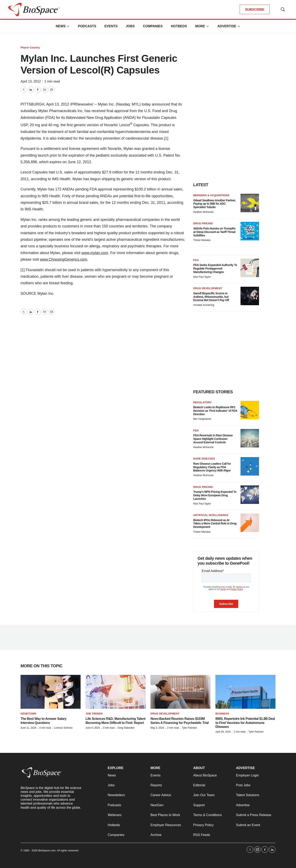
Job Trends (94, 714)
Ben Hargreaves (202, 419)
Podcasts (87, 26)
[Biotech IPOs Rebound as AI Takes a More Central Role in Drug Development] (250, 523)
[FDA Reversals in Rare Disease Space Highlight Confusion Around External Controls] (250, 438)
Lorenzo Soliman (63, 728)
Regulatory (202, 402)
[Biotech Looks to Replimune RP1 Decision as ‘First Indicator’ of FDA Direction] (250, 410)
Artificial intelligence (211, 515)
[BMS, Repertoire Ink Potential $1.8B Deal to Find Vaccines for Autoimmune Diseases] (245, 692)
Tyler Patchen (189, 728)
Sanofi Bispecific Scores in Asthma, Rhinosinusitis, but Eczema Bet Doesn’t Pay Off (211, 297)
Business (222, 714)
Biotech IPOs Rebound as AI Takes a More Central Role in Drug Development (215, 524)
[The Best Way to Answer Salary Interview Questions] (51, 692)
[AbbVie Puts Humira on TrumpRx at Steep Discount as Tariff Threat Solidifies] (250, 231)
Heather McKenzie (203, 212)
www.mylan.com (95, 253)
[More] (68, 26)
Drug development (208, 288)
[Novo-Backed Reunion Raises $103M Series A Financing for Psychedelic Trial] (180, 692)
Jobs (130, 26)
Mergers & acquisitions (211, 195)
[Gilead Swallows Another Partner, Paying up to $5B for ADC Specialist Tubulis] (250, 203)
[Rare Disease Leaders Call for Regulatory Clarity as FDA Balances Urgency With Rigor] (250, 466)
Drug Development (165, 714)
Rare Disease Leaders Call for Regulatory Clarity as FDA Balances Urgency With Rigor (212, 467)
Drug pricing (203, 223)
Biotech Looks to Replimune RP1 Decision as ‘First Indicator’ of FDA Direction (215, 411)
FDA (196, 260)
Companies (153, 26)
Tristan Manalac (202, 240)
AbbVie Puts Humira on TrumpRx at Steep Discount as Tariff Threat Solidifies (214, 232)
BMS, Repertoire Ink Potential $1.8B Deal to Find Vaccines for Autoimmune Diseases (245, 723)
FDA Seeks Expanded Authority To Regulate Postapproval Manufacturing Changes (215, 268)
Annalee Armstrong (204, 305)
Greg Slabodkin (126, 728)
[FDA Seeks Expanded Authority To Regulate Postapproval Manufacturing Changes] (250, 268)
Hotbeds (179, 26)
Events (111, 26)
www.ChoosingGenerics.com (64, 259)
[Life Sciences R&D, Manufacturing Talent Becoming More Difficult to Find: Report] (116, 692)
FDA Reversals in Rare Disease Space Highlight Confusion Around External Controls (213, 439)
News (61, 26)
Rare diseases (204, 459)
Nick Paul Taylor (202, 277)
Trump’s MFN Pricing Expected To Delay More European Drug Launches (215, 495)
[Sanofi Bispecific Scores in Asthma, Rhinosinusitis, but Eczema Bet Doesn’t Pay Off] (250, 296)
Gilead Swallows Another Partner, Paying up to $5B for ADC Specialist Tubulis (214, 204)
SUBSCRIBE (255, 10)
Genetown (28, 714)
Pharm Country (30, 48)
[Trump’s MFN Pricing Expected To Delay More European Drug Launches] (250, 495)
